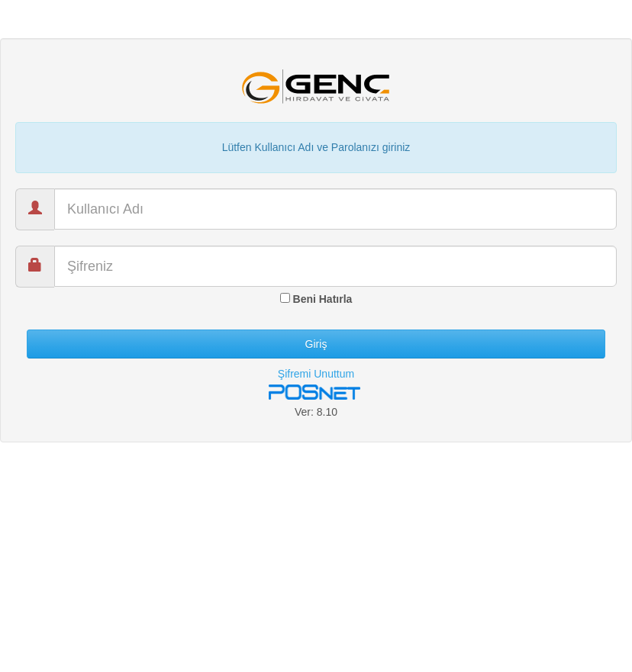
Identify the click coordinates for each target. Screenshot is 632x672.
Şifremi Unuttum (316, 374)
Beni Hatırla (316, 299)
